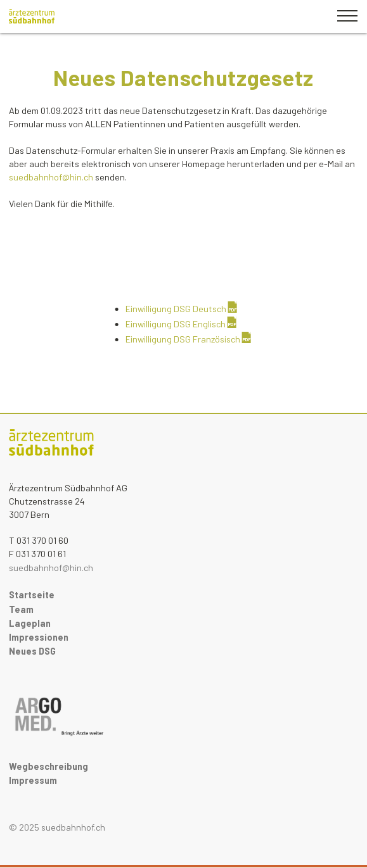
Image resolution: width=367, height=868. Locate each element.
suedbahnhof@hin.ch (51, 568)
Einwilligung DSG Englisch (176, 324)
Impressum (33, 780)
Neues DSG (32, 651)
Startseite (32, 595)
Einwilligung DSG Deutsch (176, 309)
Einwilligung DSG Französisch (183, 339)
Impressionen (39, 637)
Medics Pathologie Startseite (51, 446)
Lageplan (30, 623)
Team (21, 609)
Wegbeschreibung (48, 766)
